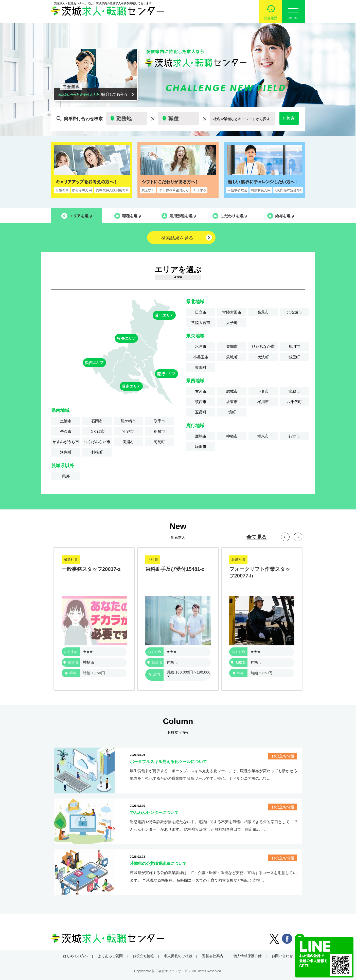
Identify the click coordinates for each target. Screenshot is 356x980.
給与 (71, 673)
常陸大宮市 (201, 323)
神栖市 (232, 436)
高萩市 (263, 312)
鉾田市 (201, 447)
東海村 (201, 367)
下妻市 (263, 391)
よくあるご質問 (110, 956)
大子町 (232, 323)
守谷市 (128, 431)
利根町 (97, 452)
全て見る (257, 537)
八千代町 (294, 402)
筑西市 (201, 402)
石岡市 (97, 421)
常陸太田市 (232, 312)
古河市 (201, 391)
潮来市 (263, 436)
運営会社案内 (213, 956)
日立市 (201, 312)
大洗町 (263, 357)
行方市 (294, 436)
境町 (232, 412)
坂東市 (232, 402)
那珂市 (294, 346)
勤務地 (71, 662)
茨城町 (232, 357)
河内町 (66, 452)
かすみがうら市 (66, 442)
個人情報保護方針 (247, 956)
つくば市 (97, 431)
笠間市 (232, 346)
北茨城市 (294, 312)
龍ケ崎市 (128, 421)
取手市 (159, 421)
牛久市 (66, 431)
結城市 (232, 391)
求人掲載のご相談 (178, 956)
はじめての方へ (76, 956)
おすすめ (71, 652)
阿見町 (159, 442)
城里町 (294, 357)
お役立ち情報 (143, 956)
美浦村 (128, 442)
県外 (66, 476)
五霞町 (201, 412)
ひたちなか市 (263, 346)
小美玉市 (201, 357)
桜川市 (263, 402)
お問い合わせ (282, 956)
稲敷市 (159, 431)
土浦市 (66, 421)
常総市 (294, 391)
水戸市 (201, 346)
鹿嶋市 (201, 436)
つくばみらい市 (97, 442)
